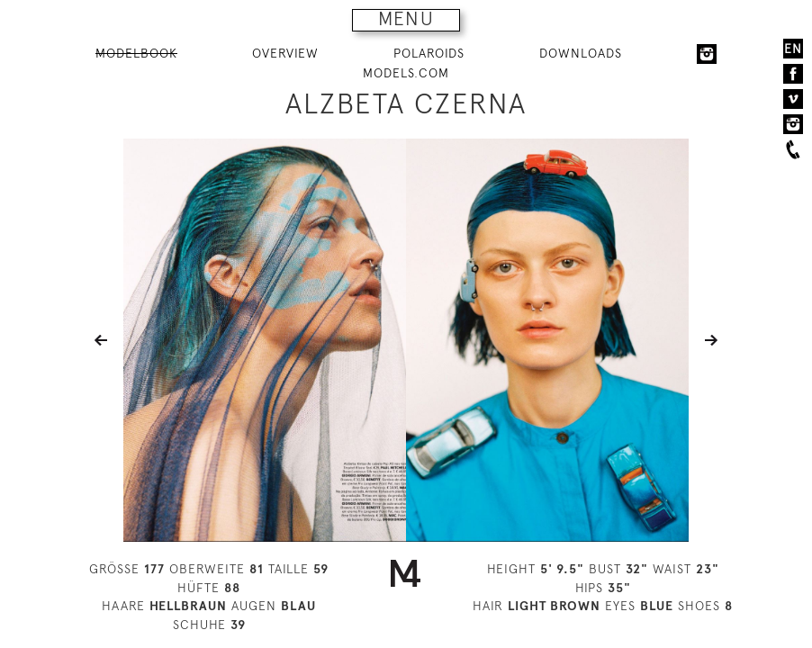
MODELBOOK (136, 53)
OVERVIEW (285, 53)
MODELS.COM (406, 73)
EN (793, 49)
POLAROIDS (429, 53)
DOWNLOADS (581, 53)
